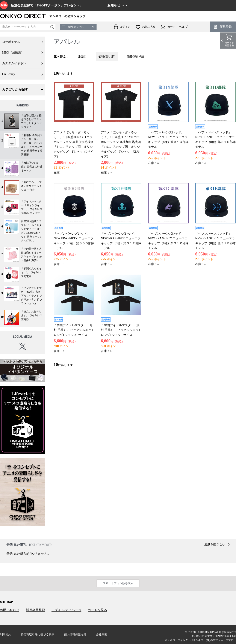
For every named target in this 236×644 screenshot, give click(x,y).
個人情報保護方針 (75, 634)
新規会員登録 (35, 610)
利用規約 (6, 634)
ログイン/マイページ (66, 610)
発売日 (82, 56)
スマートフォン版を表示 (118, 583)
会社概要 (101, 634)
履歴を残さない (215, 545)
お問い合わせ (10, 610)
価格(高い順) (135, 56)
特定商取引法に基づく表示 (38, 634)
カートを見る (97, 610)
